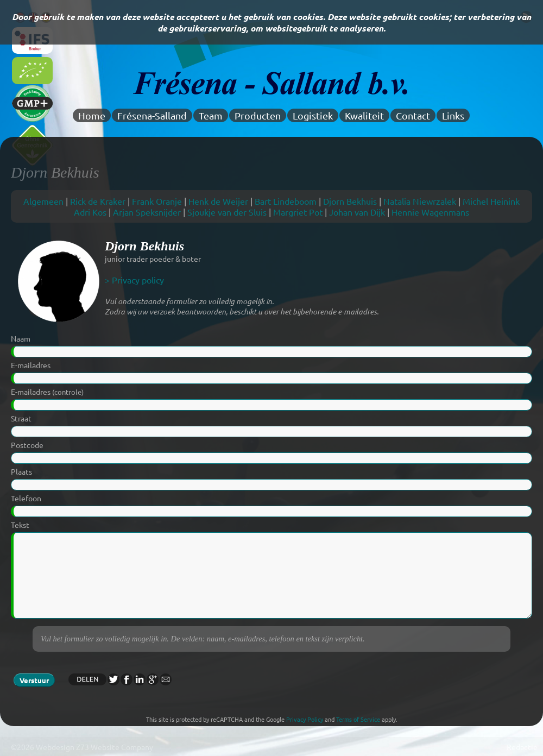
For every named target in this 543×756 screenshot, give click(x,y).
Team (211, 115)
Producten (258, 115)
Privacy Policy (305, 719)
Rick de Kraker (98, 201)
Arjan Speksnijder (147, 212)
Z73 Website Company (115, 747)
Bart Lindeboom (286, 201)
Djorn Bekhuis (350, 201)
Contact (413, 115)
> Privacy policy (134, 280)
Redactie (522, 747)
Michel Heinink (491, 201)
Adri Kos (90, 212)
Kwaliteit (364, 115)
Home (92, 115)
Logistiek (313, 115)
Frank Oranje (157, 201)
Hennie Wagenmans (430, 212)
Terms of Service (358, 719)
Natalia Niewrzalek (420, 201)
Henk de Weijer (218, 201)
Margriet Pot (298, 212)
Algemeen (43, 201)
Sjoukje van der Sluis (227, 212)
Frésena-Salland (152, 115)
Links (453, 115)
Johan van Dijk (357, 212)
